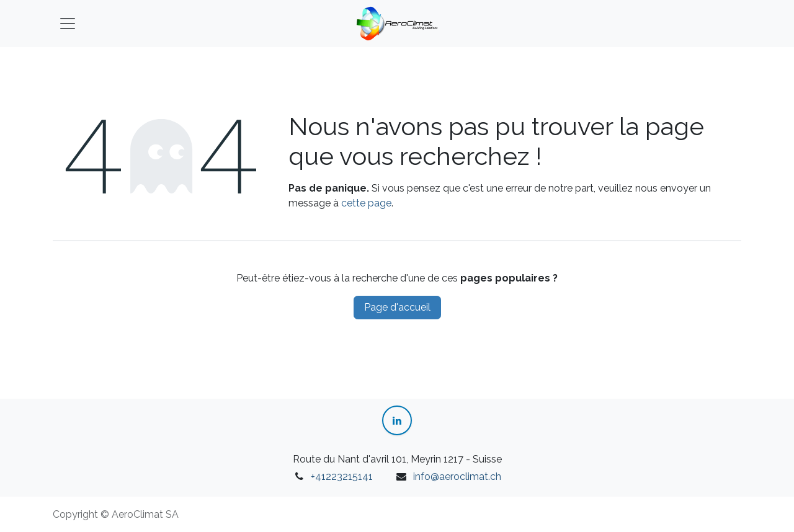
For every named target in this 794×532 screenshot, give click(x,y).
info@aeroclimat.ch (457, 477)
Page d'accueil (397, 307)
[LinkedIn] (397, 420)
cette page (366, 203)
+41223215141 (342, 477)
